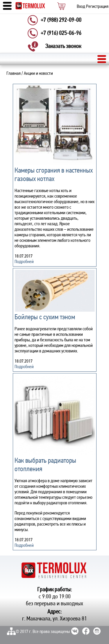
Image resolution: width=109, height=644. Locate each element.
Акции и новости (38, 74)
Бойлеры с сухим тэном (45, 317)
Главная (14, 74)
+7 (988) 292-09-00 (61, 20)
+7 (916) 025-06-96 (61, 33)
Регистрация (97, 7)
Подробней (24, 262)
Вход (81, 7)
